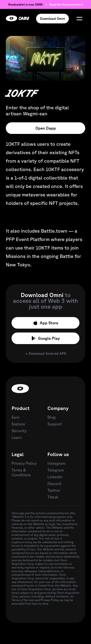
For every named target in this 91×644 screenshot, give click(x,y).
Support (55, 424)
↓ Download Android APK (46, 353)
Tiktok (53, 497)
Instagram (56, 463)
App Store (46, 323)
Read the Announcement (66, 4)
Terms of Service (23, 600)
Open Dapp (46, 128)
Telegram (56, 470)
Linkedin (55, 477)
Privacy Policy (24, 463)
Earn (16, 417)
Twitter (54, 490)
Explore (18, 424)
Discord (54, 484)
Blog (52, 417)
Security (19, 431)
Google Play (46, 338)
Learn (17, 437)
